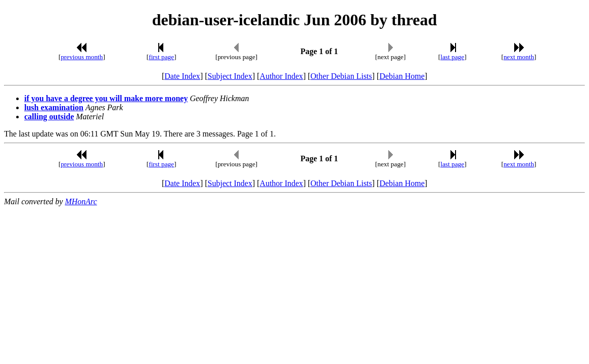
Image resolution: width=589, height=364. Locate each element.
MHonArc (81, 201)
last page (452, 57)
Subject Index (230, 76)
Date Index (182, 76)
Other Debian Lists (341, 76)
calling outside (49, 117)
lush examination (54, 107)
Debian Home (402, 76)
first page (161, 57)
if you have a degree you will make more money (106, 98)
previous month (82, 57)
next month (519, 57)
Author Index (282, 76)
